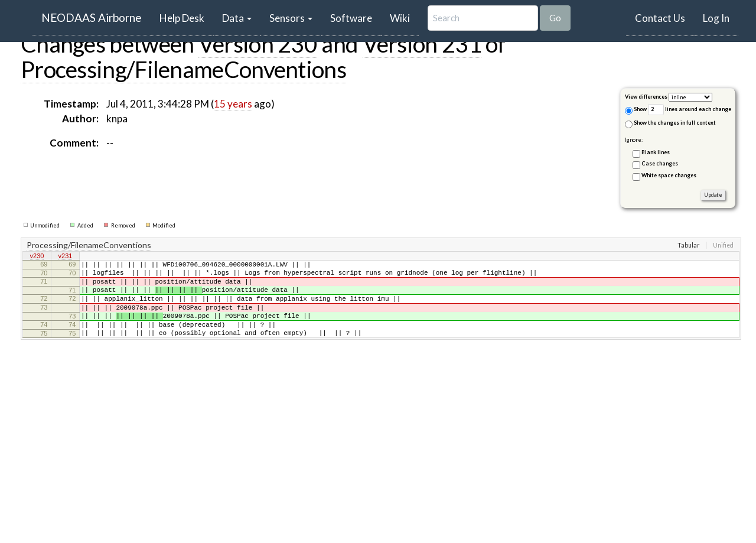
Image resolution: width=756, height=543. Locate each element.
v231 (66, 257)
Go (555, 18)
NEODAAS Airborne (92, 17)
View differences (646, 97)
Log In (716, 18)
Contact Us (660, 18)
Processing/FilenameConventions (183, 69)
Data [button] (237, 18)
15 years (233, 104)
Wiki (400, 18)
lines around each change (690, 110)
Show (636, 110)
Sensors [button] (291, 18)
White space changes (669, 175)
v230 (37, 257)
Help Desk (186, 18)
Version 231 (422, 44)
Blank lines (656, 152)
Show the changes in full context (670, 124)
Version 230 (258, 44)
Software (351, 18)
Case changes (660, 163)
